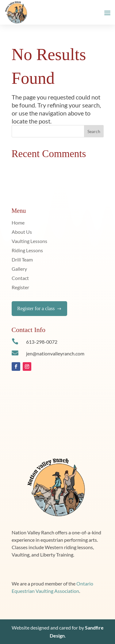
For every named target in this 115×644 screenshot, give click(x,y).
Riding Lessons (27, 251)
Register (20, 288)
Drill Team (22, 260)
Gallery (19, 269)
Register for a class (39, 309)
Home (18, 223)
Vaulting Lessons (29, 241)
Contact (20, 278)
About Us (22, 232)
